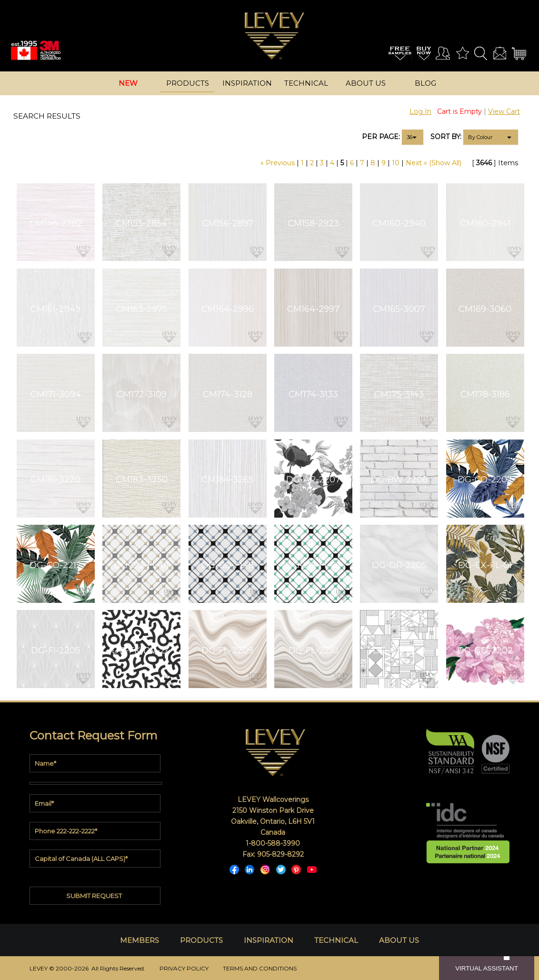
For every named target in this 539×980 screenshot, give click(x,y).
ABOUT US (399, 940)
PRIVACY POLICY (184, 968)
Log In (420, 111)
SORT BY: (446, 137)
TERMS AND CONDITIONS (260, 968)
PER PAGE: (381, 137)
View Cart (504, 111)
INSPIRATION (269, 940)
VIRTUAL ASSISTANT (487, 968)
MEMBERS (140, 940)
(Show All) (445, 163)
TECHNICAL (336, 940)
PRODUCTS (201, 940)
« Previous (278, 163)
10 (396, 163)
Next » (416, 163)
